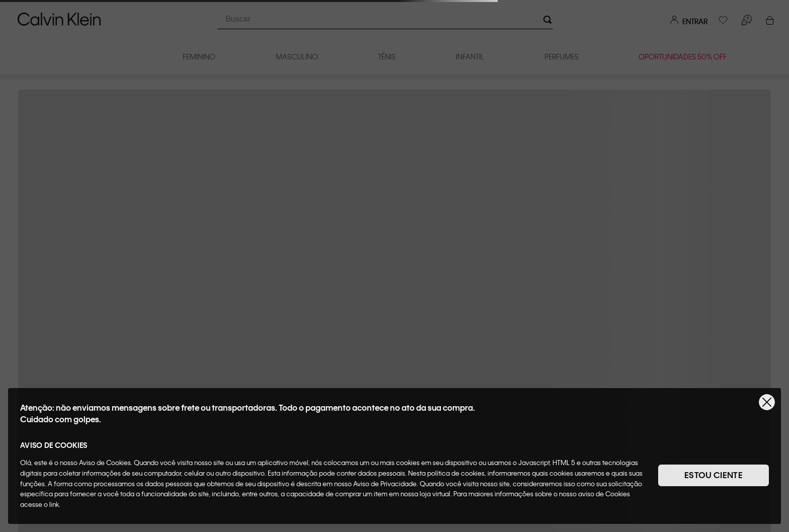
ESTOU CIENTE (714, 475)
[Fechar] (767, 402)
